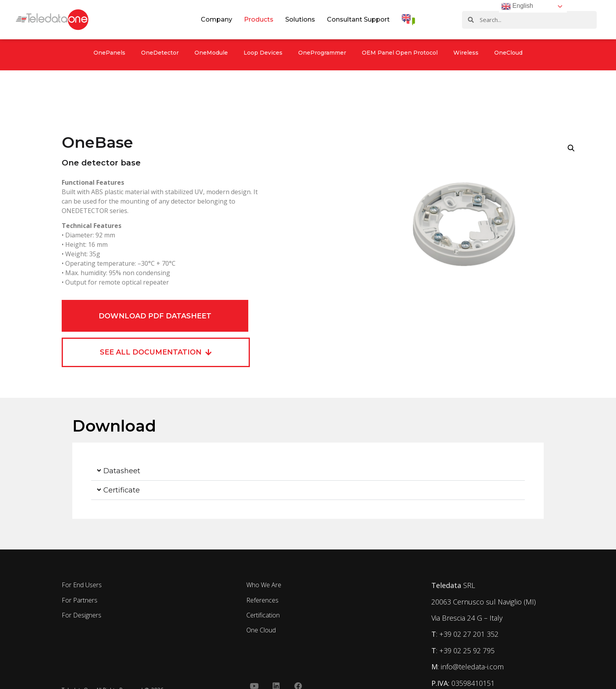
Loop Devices (263, 53)
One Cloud (261, 630)
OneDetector (160, 53)
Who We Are (264, 585)
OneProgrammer (322, 53)
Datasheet (122, 471)
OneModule (211, 53)
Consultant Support (358, 19)
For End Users (82, 585)
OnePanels (109, 53)
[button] (308, 471)
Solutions (300, 19)
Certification (263, 615)
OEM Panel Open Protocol (400, 53)
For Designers (82, 615)
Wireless (466, 53)
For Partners (80, 600)
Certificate (122, 490)
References (262, 600)
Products (259, 19)
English (517, 6)
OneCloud (508, 53)
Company (216, 19)
